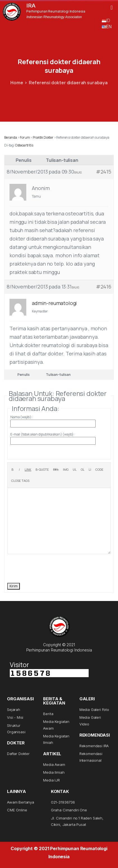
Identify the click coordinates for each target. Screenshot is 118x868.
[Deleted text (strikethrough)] (56, 470)
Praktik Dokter (43, 137)
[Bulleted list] (75, 470)
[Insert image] (66, 470)
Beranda (11, 137)
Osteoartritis (24, 145)
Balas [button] (78, 172)
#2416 (104, 287)
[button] (112, 8)
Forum (25, 137)
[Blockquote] (42, 470)
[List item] (90, 470)
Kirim (14, 586)
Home (17, 83)
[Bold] (12, 470)
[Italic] (19, 470)
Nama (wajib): (21, 417)
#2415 (104, 172)
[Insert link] (28, 470)
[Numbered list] (83, 470)
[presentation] (50, 568)
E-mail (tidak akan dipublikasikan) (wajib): (42, 434)
